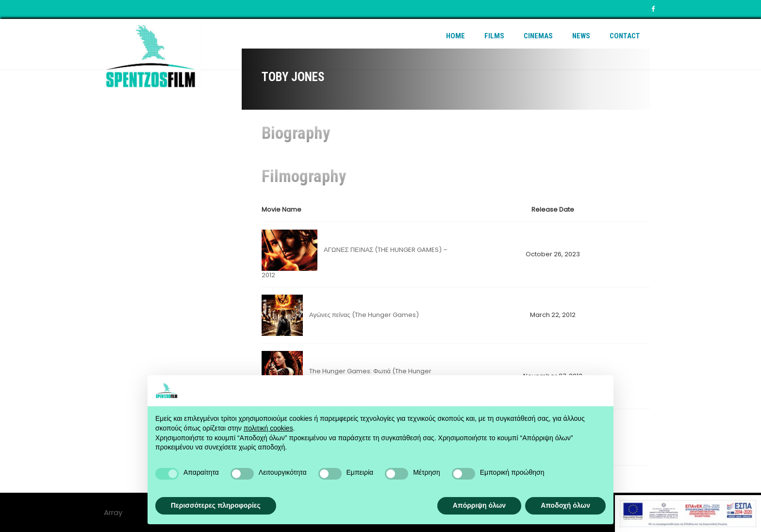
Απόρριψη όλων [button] (479, 505)
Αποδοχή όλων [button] (565, 505)
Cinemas (538, 36)
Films (494, 36)
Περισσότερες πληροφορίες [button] (216, 505)
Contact (625, 36)
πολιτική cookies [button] (268, 428)
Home (455, 36)
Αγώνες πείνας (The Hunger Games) (364, 315)
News (581, 36)
